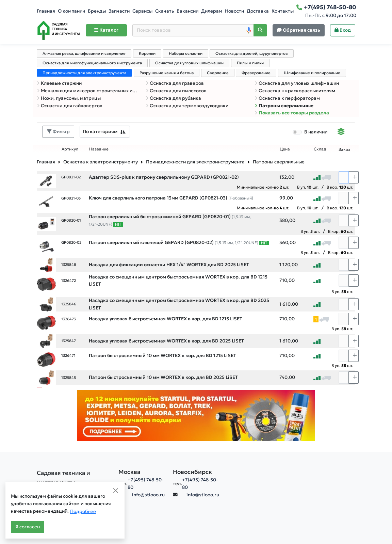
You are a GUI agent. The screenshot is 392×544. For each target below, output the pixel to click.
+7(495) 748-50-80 (145, 484)
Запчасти (119, 11)
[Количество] (344, 177)
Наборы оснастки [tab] (186, 53)
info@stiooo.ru (148, 495)
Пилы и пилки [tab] (250, 63)
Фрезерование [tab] (256, 73)
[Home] (59, 30)
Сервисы (142, 11)
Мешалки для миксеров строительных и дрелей (87, 91)
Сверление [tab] (218, 73)
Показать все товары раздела (292, 113)
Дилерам (212, 11)
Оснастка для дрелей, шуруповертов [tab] (252, 53)
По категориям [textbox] (100, 131)
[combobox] (105, 132)
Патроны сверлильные (284, 106)
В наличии (316, 132)
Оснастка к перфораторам (287, 98)
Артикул (70, 149)
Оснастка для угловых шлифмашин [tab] (189, 63)
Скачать (165, 11)
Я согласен (28, 527)
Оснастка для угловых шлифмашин (297, 83)
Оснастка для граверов (175, 83)
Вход (343, 30)
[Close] (116, 491)
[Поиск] (260, 30)
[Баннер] (196, 415)
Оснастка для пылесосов (176, 91)
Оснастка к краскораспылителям (295, 91)
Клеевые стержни (59, 83)
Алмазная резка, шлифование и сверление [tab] (84, 53)
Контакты (283, 11)
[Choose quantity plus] (354, 177)
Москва (129, 472)
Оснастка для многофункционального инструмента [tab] (92, 63)
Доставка (258, 11)
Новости (234, 11)
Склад (320, 149)
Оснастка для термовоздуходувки (187, 106)
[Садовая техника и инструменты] (73, 478)
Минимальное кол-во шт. (263, 187)
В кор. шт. (340, 187)
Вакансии (187, 11)
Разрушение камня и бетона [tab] (167, 73)
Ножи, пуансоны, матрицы (69, 98)
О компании (71, 11)
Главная (46, 11)
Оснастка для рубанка (173, 98)
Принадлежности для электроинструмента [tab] (84, 73)
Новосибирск (192, 472)
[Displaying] (341, 132)
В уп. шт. (308, 187)
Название (99, 149)
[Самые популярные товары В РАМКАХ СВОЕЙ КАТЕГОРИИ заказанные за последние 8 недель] (118, 224)
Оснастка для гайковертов (70, 106)
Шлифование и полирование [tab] (312, 73)
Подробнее (83, 511)
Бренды (97, 11)
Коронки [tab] (147, 53)
